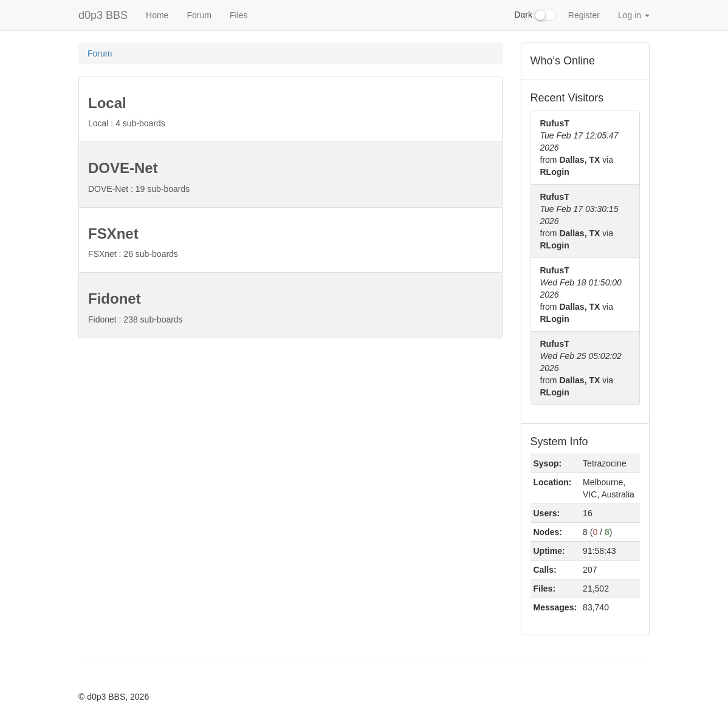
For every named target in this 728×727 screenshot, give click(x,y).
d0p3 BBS (103, 15)
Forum (199, 15)
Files (239, 15)
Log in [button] (634, 15)
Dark (535, 15)
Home (157, 15)
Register (584, 15)
